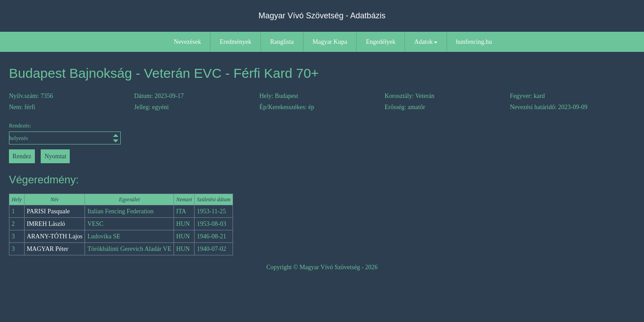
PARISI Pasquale (48, 211)
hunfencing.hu (474, 42)
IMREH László (46, 224)
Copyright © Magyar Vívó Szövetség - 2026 (322, 267)
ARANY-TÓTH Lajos (55, 236)
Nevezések (188, 42)
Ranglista (282, 42)
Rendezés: (65, 133)
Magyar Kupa (330, 42)
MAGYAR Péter (48, 249)
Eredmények (235, 42)
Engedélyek (381, 42)
